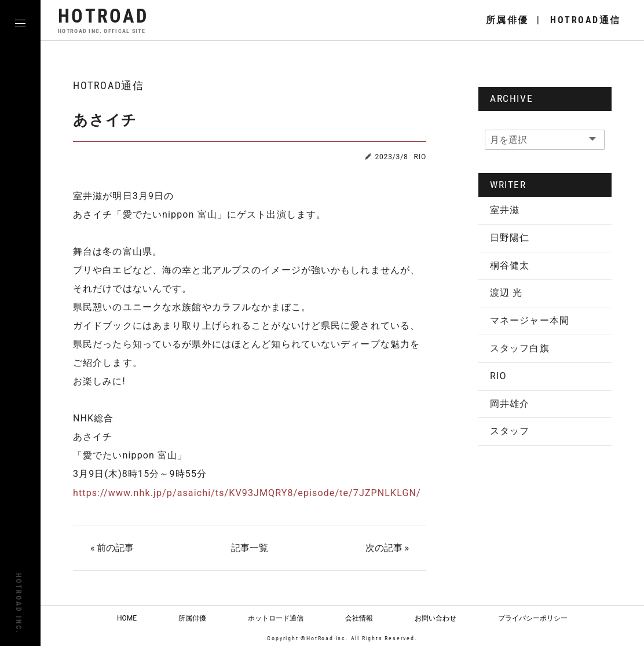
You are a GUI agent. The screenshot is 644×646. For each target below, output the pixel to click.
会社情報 (359, 618)
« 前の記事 (112, 548)
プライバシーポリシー (533, 618)
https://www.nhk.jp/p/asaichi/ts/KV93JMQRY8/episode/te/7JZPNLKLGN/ (247, 493)
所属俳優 (192, 618)
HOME (127, 618)
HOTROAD (103, 20)
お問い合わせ (436, 618)
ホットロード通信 (276, 618)
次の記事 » (387, 548)
